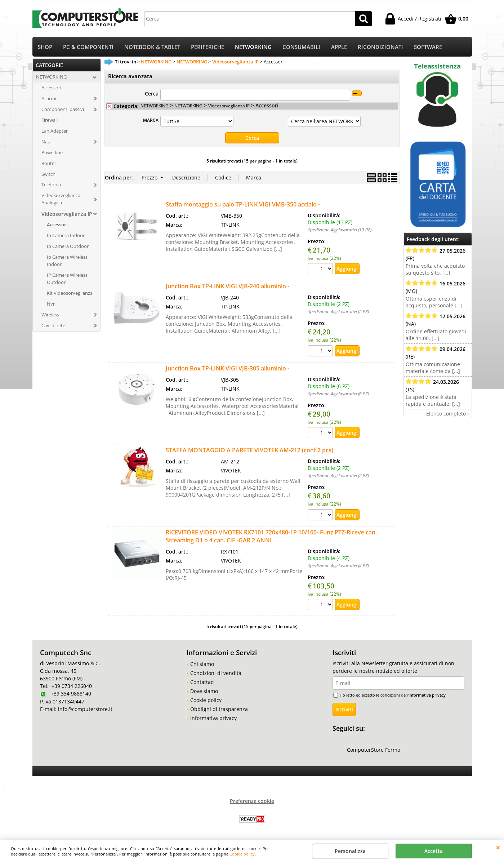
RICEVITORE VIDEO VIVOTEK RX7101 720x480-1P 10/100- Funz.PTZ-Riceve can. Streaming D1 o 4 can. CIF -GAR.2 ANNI (271, 536)
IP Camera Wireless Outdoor (67, 279)
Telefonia (51, 185)
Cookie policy (242, 854)
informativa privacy (427, 695)
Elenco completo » (448, 414)
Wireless (50, 315)
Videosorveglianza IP (67, 214)
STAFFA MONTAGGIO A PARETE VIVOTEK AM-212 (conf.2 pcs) (249, 450)
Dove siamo (204, 691)
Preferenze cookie (252, 801)
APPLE (339, 47)
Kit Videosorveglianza (70, 293)
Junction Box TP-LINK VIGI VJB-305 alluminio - (228, 368)
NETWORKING (253, 47)
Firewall (50, 120)
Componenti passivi (63, 109)
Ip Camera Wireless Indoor (67, 261)
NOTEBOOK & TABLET (152, 47)
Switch (48, 174)
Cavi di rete (53, 325)
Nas (46, 142)
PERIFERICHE (208, 47)
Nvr (51, 304)
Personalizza (350, 851)
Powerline (52, 152)
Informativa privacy (213, 718)
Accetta (434, 851)
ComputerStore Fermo (374, 750)
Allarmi (49, 98)
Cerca (152, 94)
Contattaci (202, 682)
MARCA (151, 120)
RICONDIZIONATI (380, 47)
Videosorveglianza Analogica (61, 199)
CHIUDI (498, 847)
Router (49, 163)
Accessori (51, 88)
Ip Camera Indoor (66, 235)
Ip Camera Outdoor (68, 246)
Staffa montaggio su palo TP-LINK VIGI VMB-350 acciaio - (243, 204)
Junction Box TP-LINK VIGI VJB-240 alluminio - (228, 286)
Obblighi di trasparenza (219, 709)
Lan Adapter (55, 131)
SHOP (45, 47)
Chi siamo (202, 664)
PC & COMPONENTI (88, 47)
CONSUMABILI (301, 47)
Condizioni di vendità (216, 673)
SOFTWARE (428, 47)
